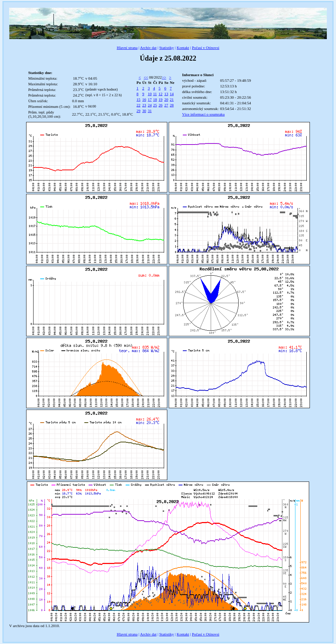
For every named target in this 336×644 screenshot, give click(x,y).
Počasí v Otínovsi (206, 48)
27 (166, 105)
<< (146, 77)
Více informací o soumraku (203, 114)
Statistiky (167, 48)
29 (139, 111)
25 (155, 105)
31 (150, 111)
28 (172, 105)
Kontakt (183, 48)
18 (155, 99)
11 (155, 94)
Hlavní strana (127, 48)
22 (139, 105)
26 (160, 105)
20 (166, 99)
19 (160, 99)
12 (160, 94)
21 (172, 99)
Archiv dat (148, 48)
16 (144, 99)
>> (164, 77)
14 (172, 94)
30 (144, 111)
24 (150, 105)
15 (139, 99)
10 (150, 94)
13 (166, 94)
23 (144, 105)
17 (150, 99)
